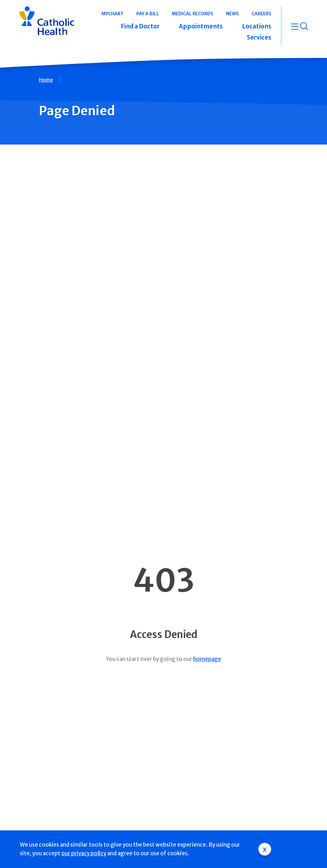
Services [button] (259, 37)
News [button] (232, 14)
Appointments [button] (201, 26)
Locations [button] (257, 26)
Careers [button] (262, 14)
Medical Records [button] (193, 14)
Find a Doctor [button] (140, 26)
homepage (207, 659)
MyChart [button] (113, 14)
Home (46, 80)
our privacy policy (84, 853)
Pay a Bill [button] (148, 14)
